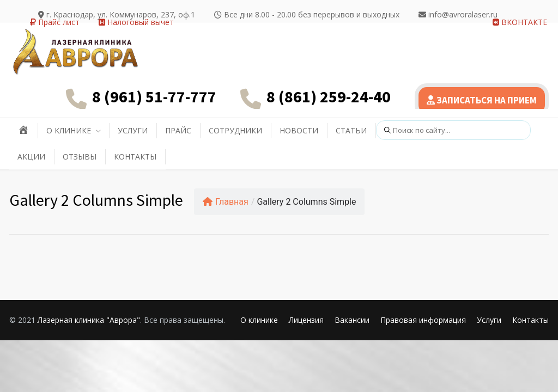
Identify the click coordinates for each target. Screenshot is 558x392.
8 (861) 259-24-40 (329, 96)
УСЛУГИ (133, 130)
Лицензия (306, 320)
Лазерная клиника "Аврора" (89, 320)
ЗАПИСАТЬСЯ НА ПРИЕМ (482, 100)
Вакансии (352, 320)
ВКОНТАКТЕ (520, 22)
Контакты (530, 320)
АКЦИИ (31, 157)
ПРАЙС (178, 130)
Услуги (489, 320)
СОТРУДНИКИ (235, 130)
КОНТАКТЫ (135, 157)
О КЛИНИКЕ (69, 130)
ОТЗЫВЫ (80, 157)
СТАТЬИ (351, 130)
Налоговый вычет (136, 22)
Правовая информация (423, 320)
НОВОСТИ (299, 130)
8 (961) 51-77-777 (154, 96)
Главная (226, 202)
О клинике (259, 320)
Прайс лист (55, 22)
